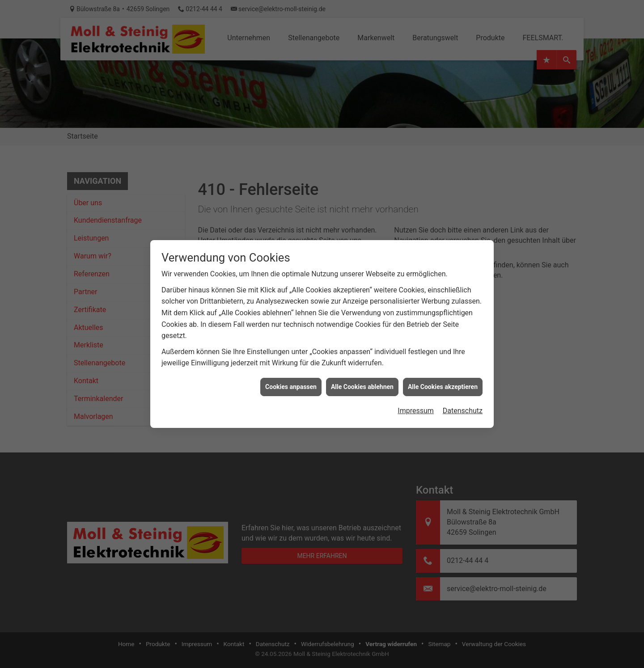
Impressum (416, 401)
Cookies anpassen (291, 377)
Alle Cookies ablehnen (362, 377)
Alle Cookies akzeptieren (443, 377)
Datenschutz (463, 401)
